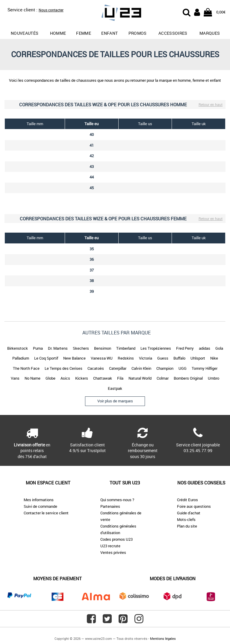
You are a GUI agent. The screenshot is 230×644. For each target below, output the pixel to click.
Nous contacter (51, 10)
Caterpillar (118, 368)
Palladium (21, 358)
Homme (58, 33)
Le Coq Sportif (46, 358)
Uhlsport (198, 358)
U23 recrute (110, 546)
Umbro (214, 378)
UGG (183, 368)
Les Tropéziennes (156, 348)
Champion (165, 368)
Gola (219, 348)
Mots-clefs (186, 519)
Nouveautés (25, 33)
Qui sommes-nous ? (117, 500)
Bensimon (103, 348)
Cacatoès (96, 368)
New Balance (74, 358)
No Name (32, 378)
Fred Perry (185, 348)
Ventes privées (113, 552)
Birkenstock (18, 348)
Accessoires (173, 33)
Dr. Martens (58, 348)
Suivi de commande (40, 506)
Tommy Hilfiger (205, 368)
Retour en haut (211, 104)
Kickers (82, 378)
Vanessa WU (102, 358)
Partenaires (110, 506)
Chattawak (103, 378)
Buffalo (179, 358)
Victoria (146, 358)
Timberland (126, 348)
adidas (205, 348)
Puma (38, 348)
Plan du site (187, 526)
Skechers (81, 348)
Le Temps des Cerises (63, 368)
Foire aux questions (194, 506)
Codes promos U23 (116, 539)
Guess (163, 358)
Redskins (126, 358)
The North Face (26, 368)
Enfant (109, 33)
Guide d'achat (189, 513)
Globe (50, 378)
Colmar (163, 378)
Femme (84, 33)
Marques (210, 33)
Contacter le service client (46, 513)
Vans (15, 378)
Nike (214, 358)
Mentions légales (163, 638)
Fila (120, 378)
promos (138, 33)
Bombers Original (188, 378)
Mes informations (39, 500)
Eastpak (115, 388)
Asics (65, 378)
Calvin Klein (141, 368)
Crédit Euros (187, 500)
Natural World (140, 378)
